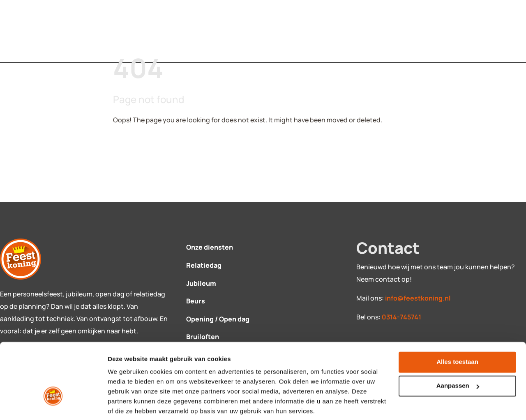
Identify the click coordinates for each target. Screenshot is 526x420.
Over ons (291, 31)
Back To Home (147, 145)
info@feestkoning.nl (418, 298)
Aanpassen (458, 356)
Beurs (196, 301)
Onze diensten (210, 247)
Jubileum (201, 283)
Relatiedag (204, 265)
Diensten (143, 31)
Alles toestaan (457, 332)
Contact (217, 31)
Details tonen (127, 404)
